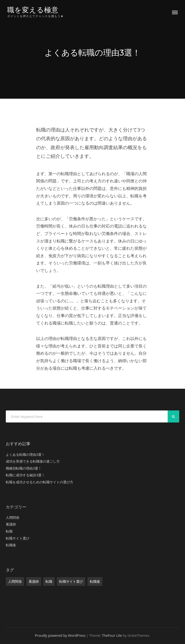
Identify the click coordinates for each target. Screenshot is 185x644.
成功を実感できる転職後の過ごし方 (33, 461)
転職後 (11, 545)
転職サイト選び (18, 538)
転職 (9, 531)
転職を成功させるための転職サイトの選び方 (40, 482)
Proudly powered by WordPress (60, 635)
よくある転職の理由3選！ (25, 454)
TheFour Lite (112, 635)
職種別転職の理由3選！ (24, 468)
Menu (175, 12)
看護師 (11, 524)
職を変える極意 (33, 10)
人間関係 (13, 517)
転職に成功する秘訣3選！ (25, 475)
